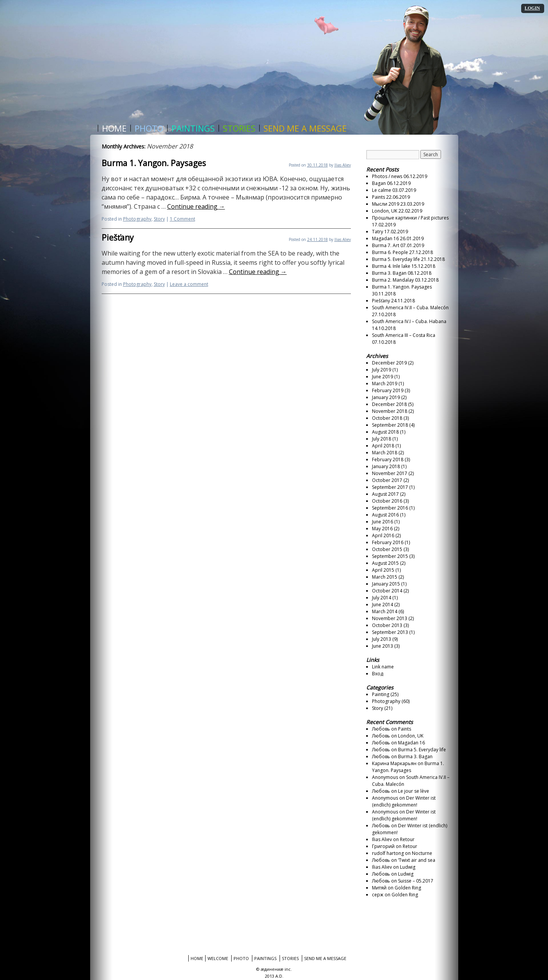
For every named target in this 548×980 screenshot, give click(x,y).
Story (159, 219)
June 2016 (383, 522)
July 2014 (382, 598)
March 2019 (385, 384)
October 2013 (387, 625)
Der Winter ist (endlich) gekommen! (404, 801)
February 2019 (388, 390)
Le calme (382, 190)
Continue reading (196, 206)
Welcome (218, 958)
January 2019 (386, 397)
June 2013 (383, 646)
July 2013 (382, 639)
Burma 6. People (390, 252)
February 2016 (388, 542)
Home (114, 128)
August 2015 (385, 563)
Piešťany (118, 238)
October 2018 (387, 418)
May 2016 (382, 529)
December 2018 (389, 404)
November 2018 (390, 411)
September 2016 (390, 508)
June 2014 (383, 605)
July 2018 (382, 439)
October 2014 (387, 591)
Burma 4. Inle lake (391, 266)
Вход (378, 674)
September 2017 (390, 487)
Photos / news (387, 176)
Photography (137, 219)
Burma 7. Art (386, 245)
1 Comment (183, 219)
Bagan (379, 183)
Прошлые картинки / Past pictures (410, 218)
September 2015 (390, 556)
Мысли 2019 (386, 204)
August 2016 (385, 515)
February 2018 (388, 459)
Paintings (193, 128)
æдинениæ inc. (276, 969)
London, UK (385, 211)
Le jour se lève (414, 791)
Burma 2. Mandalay (393, 280)
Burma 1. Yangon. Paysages (154, 163)
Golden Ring (408, 888)
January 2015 (386, 584)
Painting (381, 694)
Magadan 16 (385, 238)
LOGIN (532, 8)
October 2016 (387, 501)
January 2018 (386, 466)
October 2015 (387, 549)
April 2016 (383, 535)
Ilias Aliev (343, 165)
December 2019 (389, 363)
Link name (383, 667)
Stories (239, 128)
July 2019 (382, 370)
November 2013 (390, 618)
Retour (407, 839)
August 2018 (385, 432)
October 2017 (387, 480)
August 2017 (385, 494)
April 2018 (383, 446)
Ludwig (408, 867)
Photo (149, 128)
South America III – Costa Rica (404, 335)
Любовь (381, 729)
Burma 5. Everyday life (396, 259)
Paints (378, 197)
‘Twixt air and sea (417, 860)
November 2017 (390, 473)
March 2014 (385, 611)
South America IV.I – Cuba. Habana (409, 321)
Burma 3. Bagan (389, 273)
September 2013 (390, 632)
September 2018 (390, 425)
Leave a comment (189, 284)
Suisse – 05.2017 (416, 881)
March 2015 (385, 577)
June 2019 (383, 377)
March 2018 (385, 453)
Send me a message (305, 128)
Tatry (378, 232)
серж (378, 895)
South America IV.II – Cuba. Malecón (410, 308)
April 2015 (383, 570)
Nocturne (422, 853)
